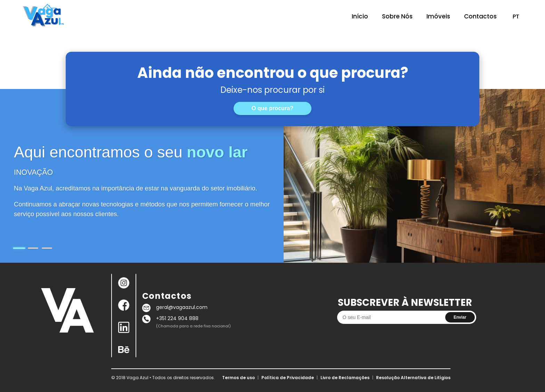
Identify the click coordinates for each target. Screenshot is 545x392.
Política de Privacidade (288, 378)
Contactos (480, 16)
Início (360, 16)
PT (516, 17)
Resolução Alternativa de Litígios (413, 378)
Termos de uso (238, 378)
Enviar (460, 317)
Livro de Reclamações (345, 378)
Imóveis (438, 16)
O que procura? (272, 108)
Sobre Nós (397, 16)
